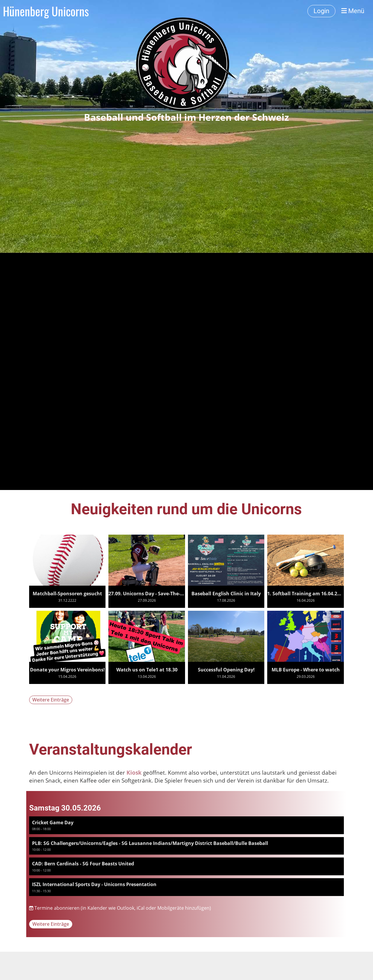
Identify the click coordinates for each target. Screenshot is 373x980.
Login (321, 11)
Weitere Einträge (51, 700)
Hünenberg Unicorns (46, 11)
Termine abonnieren (57, 908)
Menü (353, 11)
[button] (186, 825)
